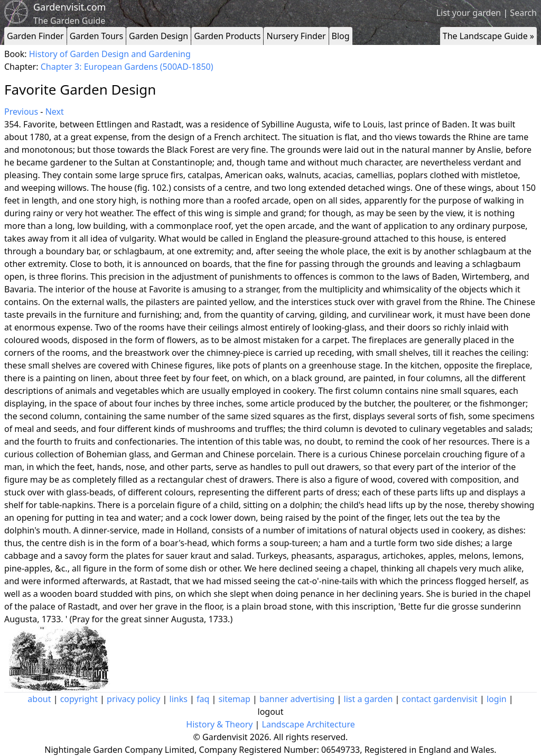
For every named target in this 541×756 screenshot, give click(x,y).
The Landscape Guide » (488, 36)
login (497, 699)
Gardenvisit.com (69, 7)
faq (203, 699)
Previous (21, 112)
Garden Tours (96, 36)
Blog (341, 36)
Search (523, 13)
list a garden (369, 699)
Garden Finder (35, 36)
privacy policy (133, 699)
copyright (79, 699)
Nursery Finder (296, 36)
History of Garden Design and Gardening (110, 54)
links (179, 699)
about (39, 699)
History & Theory (219, 724)
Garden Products (227, 36)
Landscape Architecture (309, 724)
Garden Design (158, 36)
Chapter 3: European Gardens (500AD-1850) (127, 67)
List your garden (469, 13)
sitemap (235, 699)
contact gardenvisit (440, 699)
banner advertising (297, 699)
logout (271, 712)
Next (55, 112)
